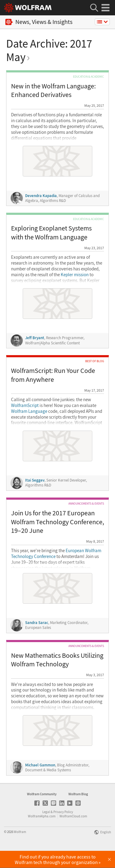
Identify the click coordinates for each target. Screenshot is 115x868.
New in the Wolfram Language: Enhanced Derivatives (53, 90)
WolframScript (25, 405)
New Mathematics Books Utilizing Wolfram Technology (57, 660)
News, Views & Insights (39, 22)
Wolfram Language (29, 411)
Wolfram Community (42, 811)
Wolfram (20, 849)
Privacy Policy (63, 829)
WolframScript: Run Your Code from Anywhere (53, 375)
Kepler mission (75, 275)
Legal (46, 829)
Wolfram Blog (78, 811)
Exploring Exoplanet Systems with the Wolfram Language (51, 232)
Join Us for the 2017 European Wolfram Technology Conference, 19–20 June (57, 522)
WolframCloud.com (73, 833)
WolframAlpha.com (42, 833)
